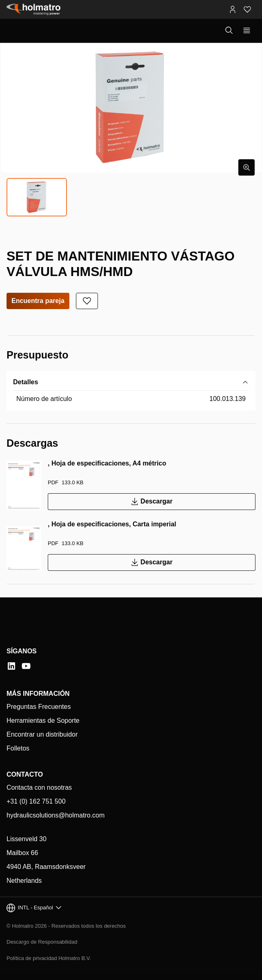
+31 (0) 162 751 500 (36, 801)
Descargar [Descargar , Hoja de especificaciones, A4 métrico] (151, 502)
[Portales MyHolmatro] (233, 9)
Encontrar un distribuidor (42, 734)
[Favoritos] (247, 9)
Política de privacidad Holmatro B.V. (49, 958)
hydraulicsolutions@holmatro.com (56, 815)
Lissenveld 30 (27, 839)
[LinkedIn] (11, 666)
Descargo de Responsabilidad (42, 942)
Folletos (18, 748)
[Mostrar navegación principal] (247, 31)
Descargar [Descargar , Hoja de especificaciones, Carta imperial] (151, 562)
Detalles (26, 382)
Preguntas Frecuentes (39, 707)
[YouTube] (26, 666)
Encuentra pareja (38, 301)
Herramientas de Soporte (43, 721)
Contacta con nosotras (39, 787)
